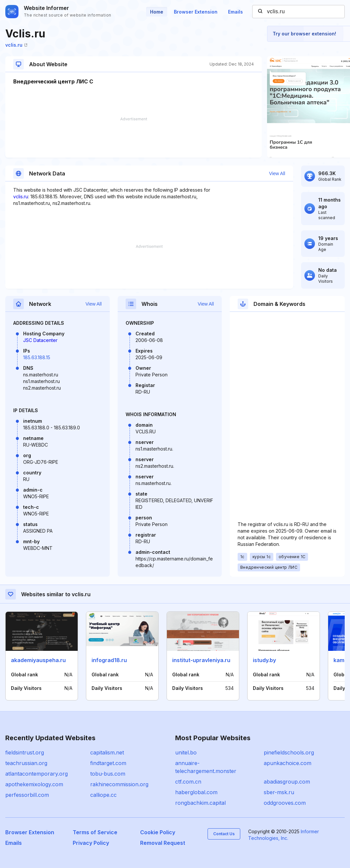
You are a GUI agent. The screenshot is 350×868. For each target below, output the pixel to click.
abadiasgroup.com (287, 782)
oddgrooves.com (285, 803)
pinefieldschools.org (289, 752)
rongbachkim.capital (200, 803)
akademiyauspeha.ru (38, 660)
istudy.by (264, 660)
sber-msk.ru (279, 792)
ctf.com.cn (188, 782)
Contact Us (224, 834)
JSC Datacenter (40, 340)
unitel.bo (186, 752)
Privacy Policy (91, 843)
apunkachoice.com (288, 763)
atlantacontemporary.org (37, 774)
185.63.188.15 (37, 357)
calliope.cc (103, 795)
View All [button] (277, 173)
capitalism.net (107, 752)
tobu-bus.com (108, 774)
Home (157, 12)
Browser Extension (196, 12)
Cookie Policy (158, 832)
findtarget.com (108, 763)
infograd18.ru (109, 660)
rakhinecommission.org (119, 784)
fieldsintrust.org (25, 752)
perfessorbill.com (27, 795)
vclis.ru (16, 45)
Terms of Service (95, 832)
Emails (235, 12)
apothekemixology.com (34, 784)
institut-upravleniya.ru (201, 660)
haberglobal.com (196, 792)
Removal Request (163, 843)
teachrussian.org (26, 763)
